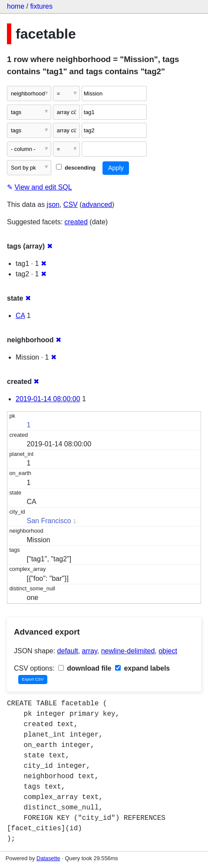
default (68, 651)
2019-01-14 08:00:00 (48, 399)
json (53, 205)
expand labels (142, 668)
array (90, 651)
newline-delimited (128, 651)
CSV (71, 205)
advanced (97, 205)
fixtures (41, 6)
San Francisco (49, 521)
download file (85, 668)
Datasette (48, 858)
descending (76, 168)
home (16, 6)
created (76, 222)
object (168, 651)
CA (20, 316)
